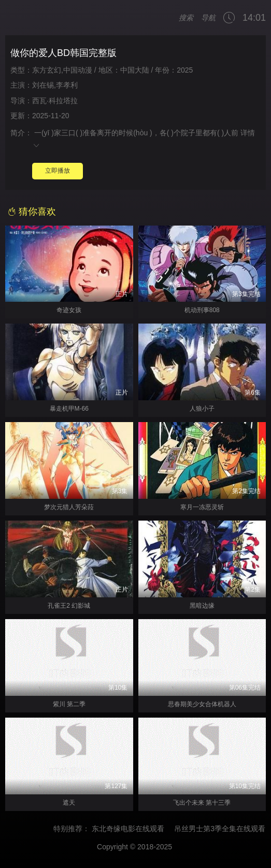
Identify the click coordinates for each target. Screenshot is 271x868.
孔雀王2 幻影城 (69, 606)
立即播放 (58, 171)
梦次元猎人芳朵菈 (69, 507)
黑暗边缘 (202, 606)
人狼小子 (202, 409)
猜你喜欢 (32, 212)
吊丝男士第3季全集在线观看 (225, 829)
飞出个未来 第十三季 (202, 803)
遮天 (69, 803)
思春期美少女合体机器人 (202, 704)
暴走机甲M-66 (69, 409)
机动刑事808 (202, 310)
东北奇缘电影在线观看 (133, 829)
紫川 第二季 (69, 704)
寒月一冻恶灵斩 (202, 507)
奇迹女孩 (69, 310)
